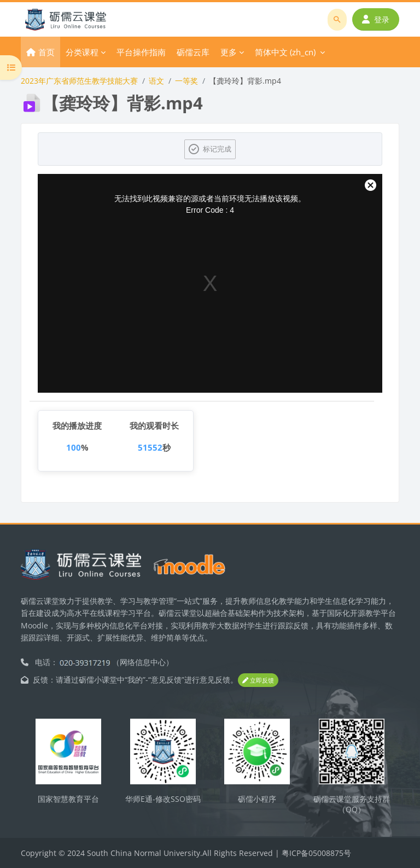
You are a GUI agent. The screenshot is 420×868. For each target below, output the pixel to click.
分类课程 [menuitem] (82, 52)
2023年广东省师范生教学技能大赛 (79, 81)
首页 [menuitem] (46, 52)
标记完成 (217, 149)
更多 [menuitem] (229, 52)
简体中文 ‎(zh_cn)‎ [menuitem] (285, 52)
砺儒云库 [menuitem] (193, 52)
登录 (376, 19)
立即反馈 (258, 680)
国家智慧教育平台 (68, 799)
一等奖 (186, 81)
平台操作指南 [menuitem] (141, 52)
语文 (156, 81)
